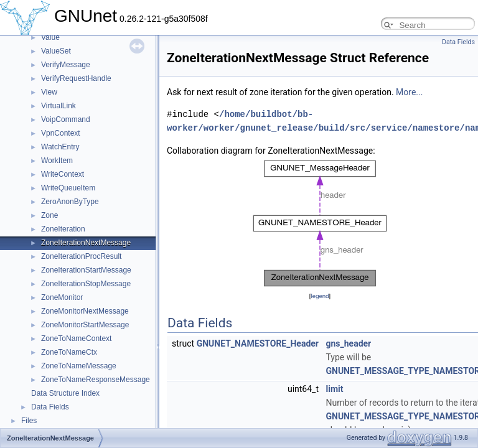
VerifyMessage (66, 65)
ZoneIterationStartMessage (86, 270)
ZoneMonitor (62, 297)
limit (334, 389)
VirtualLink (59, 106)
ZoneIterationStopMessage (86, 284)
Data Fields (50, 407)
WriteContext (63, 174)
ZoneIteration (63, 229)
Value (50, 37)
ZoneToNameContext (76, 338)
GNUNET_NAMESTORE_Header (258, 343)
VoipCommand (66, 119)
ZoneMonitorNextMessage (85, 311)
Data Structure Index (65, 393)
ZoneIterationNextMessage (86, 243)
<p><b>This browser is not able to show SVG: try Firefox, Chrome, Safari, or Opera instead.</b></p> (320, 223)
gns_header (348, 343)
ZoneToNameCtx (69, 352)
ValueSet (56, 51)
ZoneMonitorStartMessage (85, 325)
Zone (49, 215)
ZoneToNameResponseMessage (96, 380)
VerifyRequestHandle (76, 78)
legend (320, 296)
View (49, 92)
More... (409, 92)
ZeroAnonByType (70, 202)
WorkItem (57, 161)
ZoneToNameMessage (79, 366)
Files (29, 421)
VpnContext (61, 133)
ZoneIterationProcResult (81, 256)
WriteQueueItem (68, 188)
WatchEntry (60, 147)
